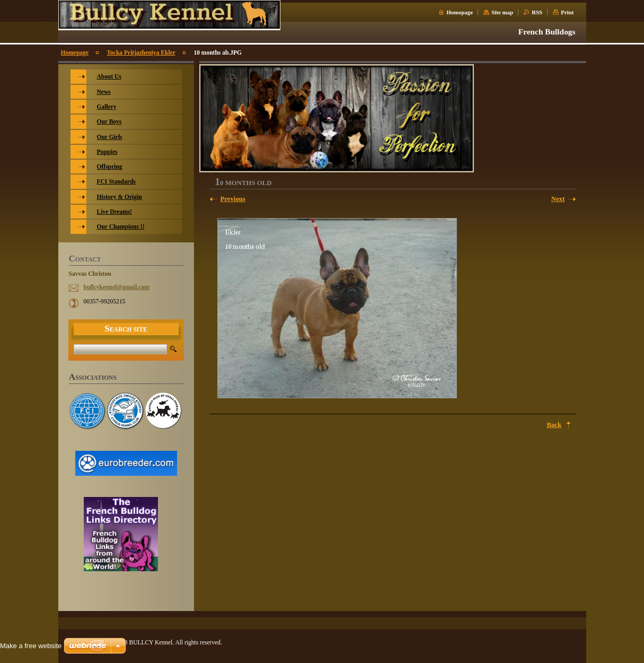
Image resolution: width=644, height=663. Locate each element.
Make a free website (31, 646)
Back (554, 425)
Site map (502, 12)
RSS (537, 12)
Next (558, 199)
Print (567, 12)
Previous (233, 199)
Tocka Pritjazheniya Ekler (141, 53)
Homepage (460, 12)
